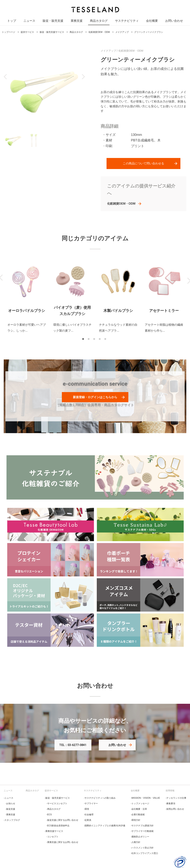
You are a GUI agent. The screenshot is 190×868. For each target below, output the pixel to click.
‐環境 (86, 809)
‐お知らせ (10, 803)
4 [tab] (101, 340)
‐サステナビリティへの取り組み (100, 798)
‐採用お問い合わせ (175, 809)
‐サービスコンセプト (57, 803)
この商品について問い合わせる (143, 163)
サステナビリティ (127, 22)
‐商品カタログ (54, 809)
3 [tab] (95, 340)
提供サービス (51, 791)
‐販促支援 (10, 809)
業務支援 (77, 22)
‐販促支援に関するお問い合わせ (62, 820)
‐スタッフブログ (12, 820)
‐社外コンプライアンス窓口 (144, 853)
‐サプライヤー (91, 803)
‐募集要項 (170, 803)
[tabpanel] (27, 297)
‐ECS (49, 815)
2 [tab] (90, 340)
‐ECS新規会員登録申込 (58, 826)
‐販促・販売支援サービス (57, 798)
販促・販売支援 (53, 22)
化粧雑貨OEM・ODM (121, 204)
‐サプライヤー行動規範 (142, 831)
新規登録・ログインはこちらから (95, 397)
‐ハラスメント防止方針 (142, 848)
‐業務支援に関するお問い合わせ (62, 842)
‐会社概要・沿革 (139, 809)
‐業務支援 (10, 815)
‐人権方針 (136, 842)
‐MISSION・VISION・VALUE (145, 798)
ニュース (29, 22)
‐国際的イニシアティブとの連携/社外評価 (104, 826)
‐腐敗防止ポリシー (140, 837)
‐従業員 (88, 820)
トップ (12, 22)
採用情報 (170, 791)
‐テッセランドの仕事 (176, 798)
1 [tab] (84, 340)
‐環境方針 (136, 820)
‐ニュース (8, 798)
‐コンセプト (52, 837)
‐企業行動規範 (138, 815)
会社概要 (152, 22)
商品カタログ (99, 22)
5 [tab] (106, 340)
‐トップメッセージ (140, 803)
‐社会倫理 (89, 815)
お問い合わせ (174, 22)
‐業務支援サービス (54, 831)
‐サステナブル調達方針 (142, 826)
